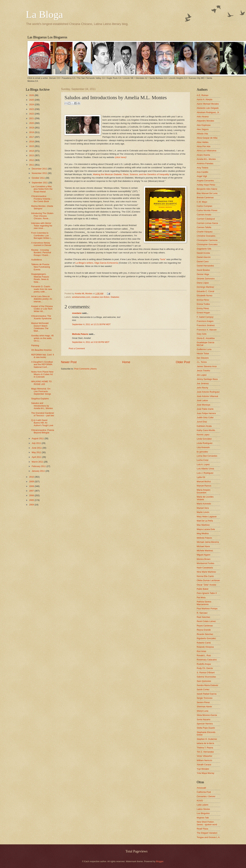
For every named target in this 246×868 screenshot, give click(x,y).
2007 (32, 491)
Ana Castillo (203, 172)
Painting (35, 345)
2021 (32, 118)
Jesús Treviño (203, 371)
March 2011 (38, 462)
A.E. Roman (203, 95)
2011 (32, 165)
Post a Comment (77, 348)
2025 (32, 100)
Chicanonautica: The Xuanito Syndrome (41, 317)
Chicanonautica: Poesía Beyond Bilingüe (43, 431)
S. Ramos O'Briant (206, 673)
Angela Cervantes (205, 181)
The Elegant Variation (207, 833)
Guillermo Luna (204, 349)
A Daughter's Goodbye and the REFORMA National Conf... (42, 364)
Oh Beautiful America (41, 350)
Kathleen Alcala (204, 426)
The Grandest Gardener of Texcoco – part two (43, 414)
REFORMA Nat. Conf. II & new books (43, 356)
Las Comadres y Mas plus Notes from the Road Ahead (42, 189)
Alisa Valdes (203, 142)
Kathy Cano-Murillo (206, 430)
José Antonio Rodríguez (208, 392)
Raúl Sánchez (203, 617)
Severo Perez (203, 702)
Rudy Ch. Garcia (205, 668)
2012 (32, 160)
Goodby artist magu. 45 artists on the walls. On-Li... (42, 338)
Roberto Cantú (204, 643)
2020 (32, 123)
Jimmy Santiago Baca (207, 379)
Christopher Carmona (207, 240)
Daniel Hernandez (205, 266)
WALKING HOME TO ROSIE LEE (41, 383)
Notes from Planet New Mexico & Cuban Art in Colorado (42, 374)
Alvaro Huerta (203, 155)
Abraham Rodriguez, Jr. (208, 112)
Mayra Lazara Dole (206, 529)
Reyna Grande (204, 630)
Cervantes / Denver (206, 796)
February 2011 (39, 466)
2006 (32, 495)
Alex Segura (203, 129)
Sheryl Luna (203, 711)
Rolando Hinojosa (205, 647)
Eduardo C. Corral (205, 291)
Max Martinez (203, 525)
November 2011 (40, 173)
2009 (32, 482)
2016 (32, 142)
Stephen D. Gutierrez (207, 739)
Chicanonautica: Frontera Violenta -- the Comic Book (42, 199)
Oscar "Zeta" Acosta (206, 585)
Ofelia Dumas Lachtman (208, 580)
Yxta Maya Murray (205, 773)
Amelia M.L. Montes (206, 159)
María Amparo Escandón (204, 491)
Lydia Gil (201, 477)
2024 (32, 104)
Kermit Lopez (203, 435)
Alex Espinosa (204, 125)
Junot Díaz (202, 422)
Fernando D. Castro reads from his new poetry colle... (42, 289)
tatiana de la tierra (205, 743)
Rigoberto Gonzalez (206, 638)
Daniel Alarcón (204, 257)
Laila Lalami (203, 805)
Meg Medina (203, 533)
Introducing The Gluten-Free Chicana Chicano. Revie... (42, 216)
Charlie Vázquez (205, 232)
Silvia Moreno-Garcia (207, 715)
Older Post (183, 362)
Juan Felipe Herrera (206, 413)
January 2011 (39, 471)
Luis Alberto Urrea (205, 469)
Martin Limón (203, 512)
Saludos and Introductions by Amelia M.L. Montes (42, 406)
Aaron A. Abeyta (204, 99)
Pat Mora (201, 597)
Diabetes (115, 297)
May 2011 (37, 452)
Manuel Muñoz (204, 482)
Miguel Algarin (204, 555)
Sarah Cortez (203, 689)
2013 (32, 155)
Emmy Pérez (203, 308)
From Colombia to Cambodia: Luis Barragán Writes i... (42, 235)
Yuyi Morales (203, 769)
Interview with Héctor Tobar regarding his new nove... (42, 226)
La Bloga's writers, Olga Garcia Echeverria (97, 263)
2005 (32, 500)
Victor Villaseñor (205, 756)
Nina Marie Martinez (206, 572)
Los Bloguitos (203, 813)
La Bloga (44, 14)
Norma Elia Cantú (205, 576)
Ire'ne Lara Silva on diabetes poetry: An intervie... (42, 299)
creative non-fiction (100, 297)
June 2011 (37, 448)
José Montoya (203, 405)
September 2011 (40, 183)
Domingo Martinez (205, 287)
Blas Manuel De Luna (207, 193)
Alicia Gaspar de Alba (207, 138)
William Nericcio (204, 760)
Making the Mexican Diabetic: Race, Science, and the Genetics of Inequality (131, 174)
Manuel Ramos (204, 486)
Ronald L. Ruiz (204, 655)
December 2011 (40, 169)
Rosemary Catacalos (207, 660)
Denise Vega (203, 274)
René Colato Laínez (206, 621)
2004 (32, 505)
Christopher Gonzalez (207, 244)
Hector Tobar (203, 353)
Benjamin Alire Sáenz (207, 189)
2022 (32, 114)
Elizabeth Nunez (205, 296)
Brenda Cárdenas (205, 197)
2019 (32, 128)
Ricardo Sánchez (205, 634)
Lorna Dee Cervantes (207, 456)
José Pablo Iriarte (205, 409)
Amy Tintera (203, 168)
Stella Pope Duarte (206, 728)
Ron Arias (201, 651)
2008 (32, 486)
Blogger (160, 861)
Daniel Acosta (203, 253)
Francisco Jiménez (206, 325)
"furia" (163, 259)
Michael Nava (203, 546)
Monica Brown (204, 559)
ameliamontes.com (81, 297)
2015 (32, 146)
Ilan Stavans (203, 358)
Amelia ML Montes (84, 293)
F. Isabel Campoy (205, 317)
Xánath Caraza (204, 765)
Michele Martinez (205, 551)
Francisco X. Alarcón (207, 330)
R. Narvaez (202, 613)
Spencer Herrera (205, 724)
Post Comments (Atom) (85, 369)
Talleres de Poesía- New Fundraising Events (41, 267)
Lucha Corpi (203, 460)
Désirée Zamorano (206, 279)
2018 (32, 132)
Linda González (204, 439)
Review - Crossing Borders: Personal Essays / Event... (41, 253)
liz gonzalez (202, 452)
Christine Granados (206, 236)
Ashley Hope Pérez (206, 185)
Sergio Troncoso (205, 698)
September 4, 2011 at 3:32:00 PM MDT (91, 342)
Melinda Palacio (80, 334)
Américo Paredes (205, 163)
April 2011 (37, 457)
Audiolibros (37, 260)
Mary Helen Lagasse (207, 517)
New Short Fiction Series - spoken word (207, 823)
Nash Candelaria (205, 568)
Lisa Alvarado (203, 447)
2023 (32, 109)
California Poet (204, 792)
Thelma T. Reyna (205, 748)
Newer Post (69, 362)
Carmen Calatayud (206, 219)
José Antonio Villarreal (207, 396)
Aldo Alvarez (203, 117)
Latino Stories (203, 809)
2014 (32, 151)
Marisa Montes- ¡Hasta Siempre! (42, 207)
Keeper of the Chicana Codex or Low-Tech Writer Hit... (42, 309)
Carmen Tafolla (204, 227)
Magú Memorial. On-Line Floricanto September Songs (41, 391)
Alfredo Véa (202, 134)
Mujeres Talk (203, 818)
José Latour (202, 400)
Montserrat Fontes (205, 563)
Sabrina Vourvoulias (206, 677)
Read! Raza (202, 829)
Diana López (203, 283)
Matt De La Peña (205, 521)
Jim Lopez (202, 375)
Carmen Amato (204, 215)
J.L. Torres (202, 362)
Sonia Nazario (204, 719)
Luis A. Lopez (203, 464)
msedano (77, 313)
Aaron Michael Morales (208, 104)
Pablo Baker (203, 589)
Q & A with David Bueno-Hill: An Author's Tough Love (42, 423)
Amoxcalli (201, 788)
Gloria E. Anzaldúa (206, 338)
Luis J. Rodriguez (205, 473)
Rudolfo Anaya (204, 664)
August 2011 (38, 438)
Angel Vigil (202, 176)
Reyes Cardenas (205, 626)
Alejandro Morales (205, 121)
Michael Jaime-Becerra (208, 542)
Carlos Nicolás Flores (207, 210)
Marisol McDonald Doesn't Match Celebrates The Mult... (40, 327)
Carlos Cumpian (204, 206)
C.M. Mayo (202, 202)
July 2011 (37, 443)
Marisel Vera (203, 508)
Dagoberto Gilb (204, 249)
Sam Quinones (204, 681)
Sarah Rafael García (207, 694)
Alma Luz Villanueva (206, 151)
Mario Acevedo (204, 504)
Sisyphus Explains (40, 399)
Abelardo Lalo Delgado (208, 108)
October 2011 (39, 178)
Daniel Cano (203, 261)
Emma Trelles (203, 304)
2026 (32, 95)
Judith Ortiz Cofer (205, 417)
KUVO (200, 801)
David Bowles (203, 270)
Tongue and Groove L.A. (208, 837)
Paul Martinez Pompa (207, 609)
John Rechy (202, 388)
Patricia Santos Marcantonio (204, 603)
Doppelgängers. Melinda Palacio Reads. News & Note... (40, 278)
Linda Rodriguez (205, 443)
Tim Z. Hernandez (205, 752)
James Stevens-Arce (207, 366)
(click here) (120, 157)
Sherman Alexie (204, 707)
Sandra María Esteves (207, 685)
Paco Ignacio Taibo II (207, 593)
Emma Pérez (203, 300)
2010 (32, 477)
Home (126, 362)
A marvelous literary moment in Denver (41, 244)
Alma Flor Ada (204, 146)
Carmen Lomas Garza (207, 223)
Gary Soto (202, 334)
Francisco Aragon (205, 321)
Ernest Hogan (203, 313)
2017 (32, 137)
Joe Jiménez (203, 383)
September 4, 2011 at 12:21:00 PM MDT (91, 324)
